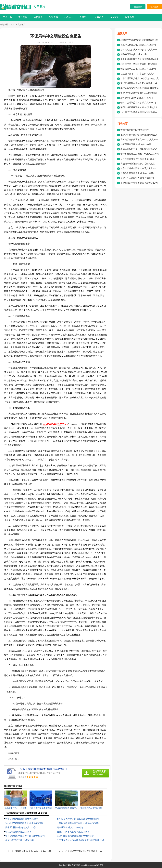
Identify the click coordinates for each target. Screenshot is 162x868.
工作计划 (8, 17)
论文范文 (114, 17)
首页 (12, 25)
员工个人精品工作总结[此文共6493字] (138, 45)
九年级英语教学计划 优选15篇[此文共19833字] (79, 819)
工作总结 (23, 17)
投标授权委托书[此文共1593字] (135, 130)
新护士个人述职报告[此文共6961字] (137, 178)
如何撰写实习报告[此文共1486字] (136, 145)
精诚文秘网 (76, 865)
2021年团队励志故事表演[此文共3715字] (76, 836)
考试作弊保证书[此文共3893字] (20, 841)
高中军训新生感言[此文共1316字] (21, 828)
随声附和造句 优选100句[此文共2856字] (34, 852)
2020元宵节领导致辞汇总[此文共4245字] (24, 824)
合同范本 (84, 17)
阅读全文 (63, 43)
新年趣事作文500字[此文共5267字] (137, 98)
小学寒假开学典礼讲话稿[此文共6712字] (139, 183)
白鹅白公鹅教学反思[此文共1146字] (137, 174)
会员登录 (138, 7)
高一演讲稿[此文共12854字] (70, 828)
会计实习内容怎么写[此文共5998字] (74, 832)
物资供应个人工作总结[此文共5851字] (138, 69)
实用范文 (40, 7)
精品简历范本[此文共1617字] (134, 55)
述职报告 (38, 17)
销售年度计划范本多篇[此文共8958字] (138, 103)
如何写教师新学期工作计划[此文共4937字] (25, 836)
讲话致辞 (130, 17)
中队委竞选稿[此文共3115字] (19, 832)
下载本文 (71, 43)
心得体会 (69, 17)
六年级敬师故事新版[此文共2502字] (22, 819)
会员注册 (154, 7)
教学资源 (53, 17)
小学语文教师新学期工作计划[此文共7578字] (78, 824)
